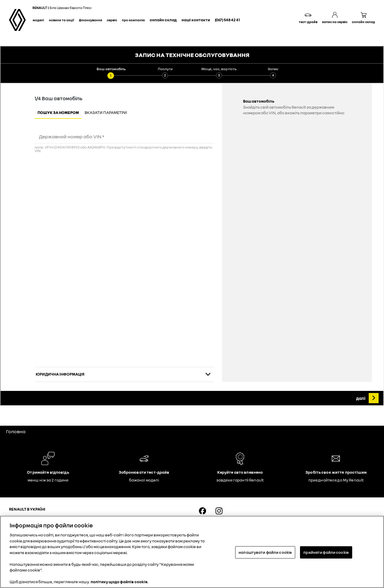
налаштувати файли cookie (265, 552)
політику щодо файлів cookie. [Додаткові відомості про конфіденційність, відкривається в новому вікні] (120, 582)
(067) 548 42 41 (227, 20)
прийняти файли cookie (326, 552)
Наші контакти (196, 20)
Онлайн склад (163, 20)
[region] (192, 552)
